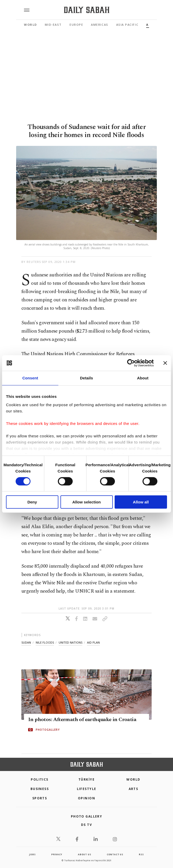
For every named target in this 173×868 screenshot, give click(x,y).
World (30, 25)
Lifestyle (87, 789)
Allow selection (86, 502)
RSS (141, 854)
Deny (32, 502)
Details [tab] (86, 378)
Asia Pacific (127, 25)
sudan (26, 642)
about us (84, 854)
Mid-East (53, 25)
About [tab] (143, 378)
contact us (115, 854)
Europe (76, 25)
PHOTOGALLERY (48, 730)
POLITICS (40, 779)
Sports (40, 798)
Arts (134, 789)
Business (40, 789)
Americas (100, 25)
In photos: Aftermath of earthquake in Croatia (82, 720)
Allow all (141, 502)
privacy (57, 854)
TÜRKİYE (86, 779)
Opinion (86, 798)
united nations (70, 642)
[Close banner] (165, 363)
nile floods (45, 642)
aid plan (93, 642)
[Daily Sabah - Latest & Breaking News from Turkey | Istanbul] (87, 10)
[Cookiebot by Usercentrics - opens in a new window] (131, 363)
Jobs (32, 854)
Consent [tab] (30, 378)
